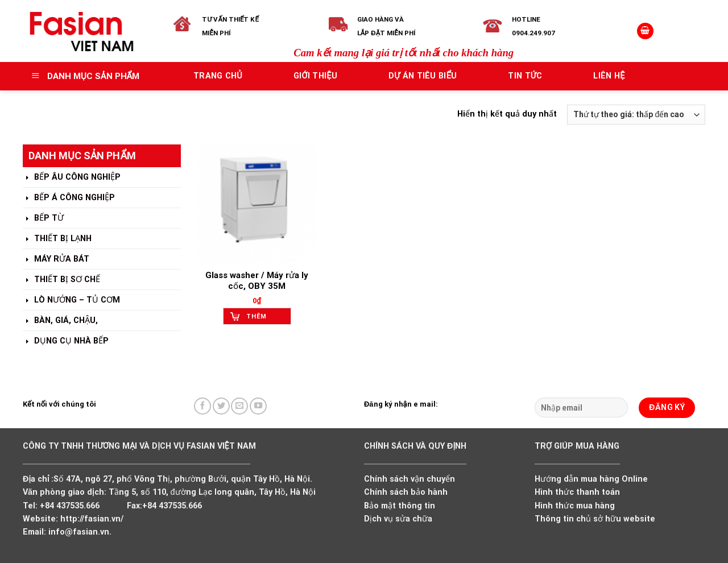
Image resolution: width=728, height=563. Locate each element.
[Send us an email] (239, 406)
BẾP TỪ (43, 219)
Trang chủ (218, 76)
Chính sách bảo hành (406, 492)
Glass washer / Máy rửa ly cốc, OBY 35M (257, 281)
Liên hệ (609, 76)
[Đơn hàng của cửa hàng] (636, 115)
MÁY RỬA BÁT (56, 260)
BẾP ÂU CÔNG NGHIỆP (72, 178)
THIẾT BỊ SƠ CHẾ (61, 280)
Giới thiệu (315, 76)
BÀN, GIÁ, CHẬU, (60, 321)
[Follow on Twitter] (221, 406)
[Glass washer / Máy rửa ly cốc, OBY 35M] (257, 204)
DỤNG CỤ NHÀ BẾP (66, 341)
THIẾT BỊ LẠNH (57, 239)
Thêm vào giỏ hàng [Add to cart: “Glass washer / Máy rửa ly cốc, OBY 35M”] (261, 319)
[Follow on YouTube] (258, 406)
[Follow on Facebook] (202, 406)
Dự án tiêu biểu (423, 76)
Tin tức (525, 76)
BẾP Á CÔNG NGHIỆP (69, 198)
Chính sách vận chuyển (409, 479)
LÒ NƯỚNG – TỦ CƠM (71, 301)
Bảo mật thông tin (400, 506)
